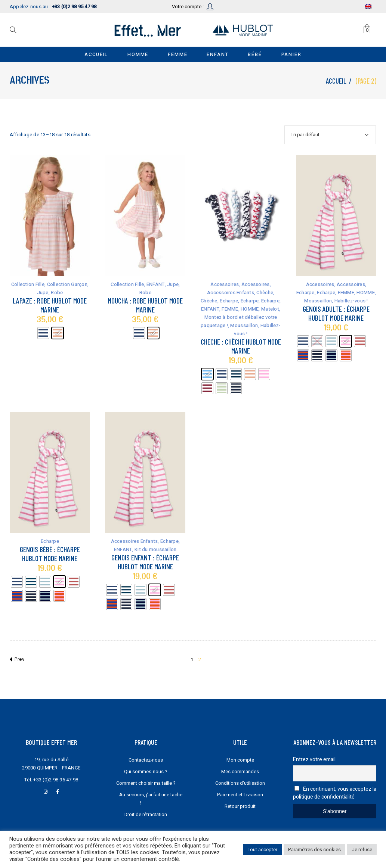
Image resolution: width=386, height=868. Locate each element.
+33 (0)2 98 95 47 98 (56, 780)
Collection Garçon (67, 284)
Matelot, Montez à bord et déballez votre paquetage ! (240, 317)
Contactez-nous (146, 760)
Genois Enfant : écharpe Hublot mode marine (145, 562)
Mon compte (240, 760)
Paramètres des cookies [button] (314, 850)
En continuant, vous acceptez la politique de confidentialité (335, 793)
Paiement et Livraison (240, 795)
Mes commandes (240, 771)
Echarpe (229, 301)
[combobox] (330, 135)
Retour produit (240, 806)
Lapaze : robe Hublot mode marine (50, 305)
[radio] (43, 333)
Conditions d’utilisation (240, 783)
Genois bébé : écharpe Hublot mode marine (50, 554)
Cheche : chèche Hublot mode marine (241, 346)
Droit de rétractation (146, 814)
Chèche (265, 293)
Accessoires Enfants (231, 293)
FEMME (230, 309)
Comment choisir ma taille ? (146, 783)
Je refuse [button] (362, 850)
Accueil (336, 81)
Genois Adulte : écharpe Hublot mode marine (336, 313)
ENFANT (156, 284)
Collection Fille (28, 284)
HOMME (250, 309)
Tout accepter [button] (263, 850)
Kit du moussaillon (156, 549)
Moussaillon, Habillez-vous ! (336, 301)
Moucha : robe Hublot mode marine (145, 305)
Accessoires (225, 284)
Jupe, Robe (50, 293)
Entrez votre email (314, 760)
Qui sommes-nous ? (146, 771)
